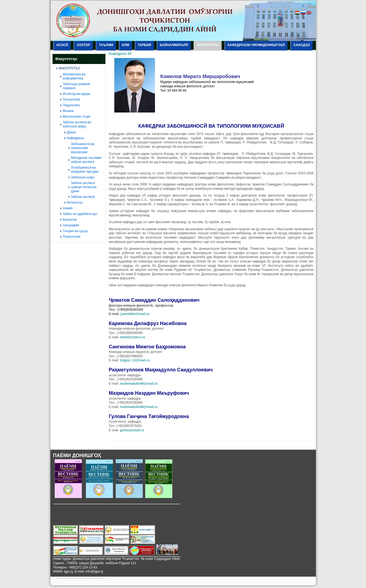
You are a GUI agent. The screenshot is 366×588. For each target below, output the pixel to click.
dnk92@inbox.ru (132, 337)
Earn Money (98, 578)
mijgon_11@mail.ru (135, 360)
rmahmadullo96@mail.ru (139, 384)
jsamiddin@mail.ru (135, 314)
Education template (77, 578)
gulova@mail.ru (132, 430)
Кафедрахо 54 (120, 54)
